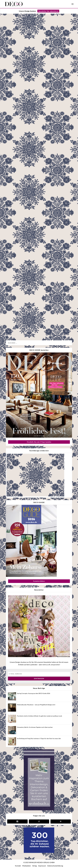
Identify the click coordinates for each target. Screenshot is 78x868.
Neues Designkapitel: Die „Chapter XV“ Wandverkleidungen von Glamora (36, 189)
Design (19, 204)
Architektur (12, 130)
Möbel (27, 130)
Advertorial (12, 204)
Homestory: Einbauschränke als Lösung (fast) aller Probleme (36, 315)
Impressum (42, 866)
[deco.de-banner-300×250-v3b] (39, 852)
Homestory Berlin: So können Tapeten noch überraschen (35, 727)
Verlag (34, 866)
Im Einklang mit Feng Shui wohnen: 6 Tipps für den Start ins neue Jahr (39, 738)
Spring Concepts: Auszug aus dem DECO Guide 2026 (34, 693)
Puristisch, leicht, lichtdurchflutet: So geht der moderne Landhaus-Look (40, 716)
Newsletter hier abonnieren (48, 11)
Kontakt (18, 866)
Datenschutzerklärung (55, 866)
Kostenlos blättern (39, 581)
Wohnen (33, 130)
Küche (10, 332)
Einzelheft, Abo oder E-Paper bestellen (39, 442)
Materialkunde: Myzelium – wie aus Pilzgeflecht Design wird (36, 705)
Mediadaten (27, 866)
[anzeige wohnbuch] (39, 810)
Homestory (20, 130)
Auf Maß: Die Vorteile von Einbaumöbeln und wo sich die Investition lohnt (37, 110)
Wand (24, 204)
